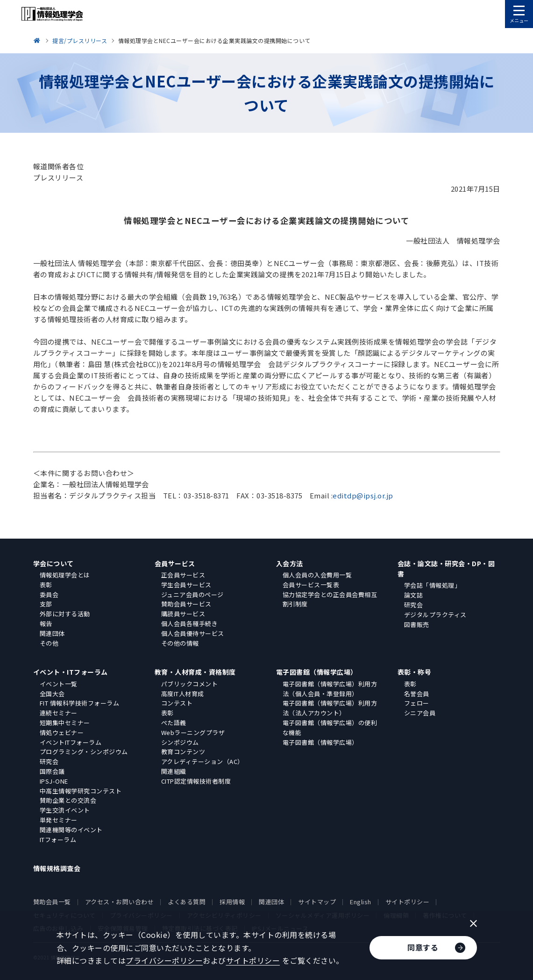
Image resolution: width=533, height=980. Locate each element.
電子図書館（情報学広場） (317, 672)
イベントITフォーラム (71, 742)
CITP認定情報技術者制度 (196, 781)
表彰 (46, 585)
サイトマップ (317, 902)
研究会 (414, 605)
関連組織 (174, 771)
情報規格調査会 (57, 868)
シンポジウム (180, 742)
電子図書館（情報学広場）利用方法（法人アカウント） (330, 708)
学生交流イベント (65, 810)
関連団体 (52, 633)
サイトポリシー (408, 902)
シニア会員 (420, 713)
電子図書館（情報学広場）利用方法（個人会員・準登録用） (330, 689)
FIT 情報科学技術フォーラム (80, 703)
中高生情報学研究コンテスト (81, 791)
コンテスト (177, 703)
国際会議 (52, 771)
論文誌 (414, 595)
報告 (46, 623)
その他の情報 (180, 643)
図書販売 (417, 624)
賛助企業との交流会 (68, 800)
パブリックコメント (190, 684)
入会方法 (290, 563)
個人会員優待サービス (193, 633)
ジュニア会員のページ (192, 594)
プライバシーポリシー (164, 960)
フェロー (417, 703)
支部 (46, 604)
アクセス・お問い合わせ (120, 902)
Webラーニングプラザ (193, 732)
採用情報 (232, 902)
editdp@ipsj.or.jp (363, 495)
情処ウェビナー (62, 732)
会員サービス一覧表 (311, 585)
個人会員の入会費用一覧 (317, 575)
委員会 (49, 594)
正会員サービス (183, 575)
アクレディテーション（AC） (203, 761)
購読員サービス (183, 614)
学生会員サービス (186, 585)
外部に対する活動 (65, 614)
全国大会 (52, 694)
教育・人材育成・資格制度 (195, 672)
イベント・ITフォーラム (71, 672)
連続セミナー (59, 713)
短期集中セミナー (65, 723)
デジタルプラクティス (435, 615)
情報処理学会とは (65, 575)
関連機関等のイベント (71, 830)
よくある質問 (187, 902)
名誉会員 (417, 694)
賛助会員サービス (186, 604)
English (361, 902)
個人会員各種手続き (190, 623)
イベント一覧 (59, 684)
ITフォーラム (58, 839)
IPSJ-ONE (54, 781)
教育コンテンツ (183, 752)
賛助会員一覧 (52, 902)
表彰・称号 (415, 672)
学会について (53, 563)
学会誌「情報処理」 (433, 585)
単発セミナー (59, 820)
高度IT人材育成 (183, 694)
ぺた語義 (174, 723)
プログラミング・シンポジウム (84, 752)
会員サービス (175, 563)
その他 (49, 643)
